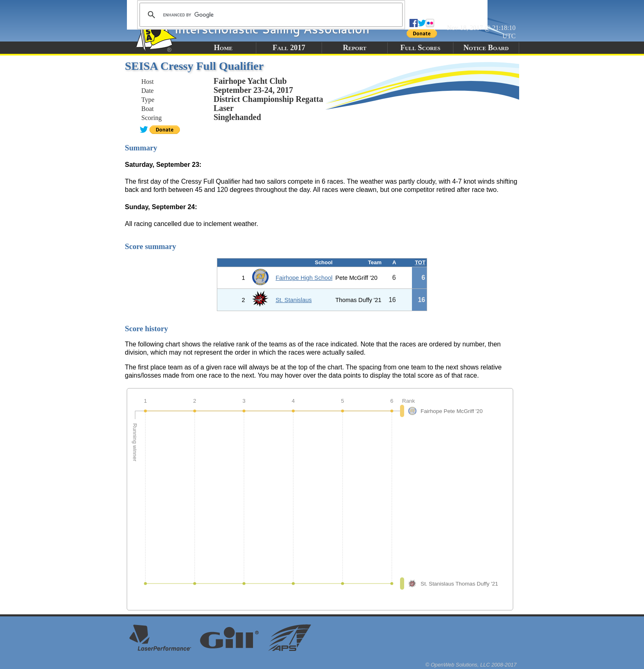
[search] (270, 15)
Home (223, 48)
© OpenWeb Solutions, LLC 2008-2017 (471, 665)
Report (355, 48)
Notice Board (486, 48)
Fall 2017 (289, 48)
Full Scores (421, 48)
